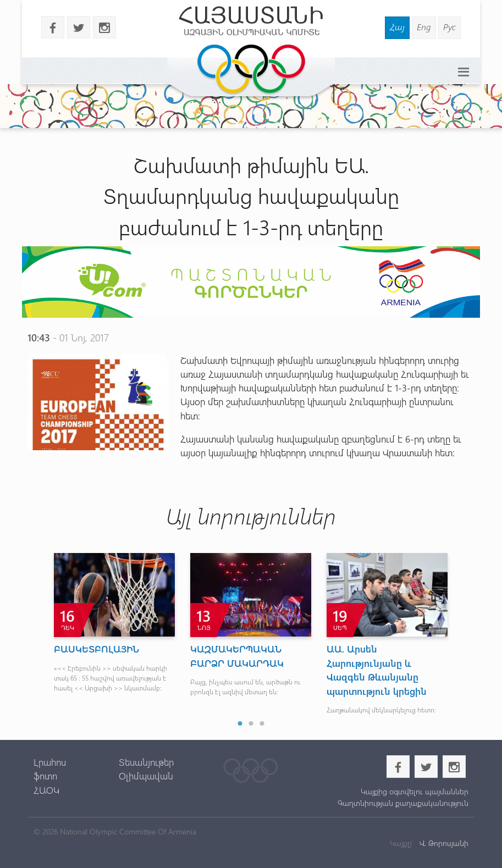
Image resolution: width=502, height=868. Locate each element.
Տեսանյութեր (146, 762)
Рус (449, 27)
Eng (424, 27)
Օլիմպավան (146, 776)
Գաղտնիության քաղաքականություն (403, 803)
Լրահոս (50, 762)
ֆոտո (45, 776)
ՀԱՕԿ (46, 790)
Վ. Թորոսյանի (443, 843)
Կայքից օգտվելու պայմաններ (415, 791)
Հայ (397, 27)
